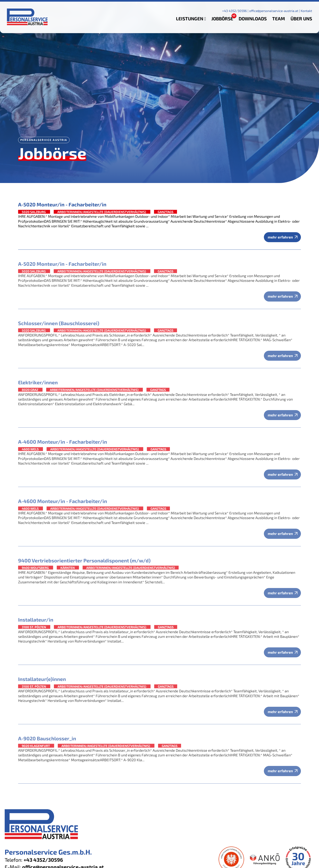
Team (279, 19)
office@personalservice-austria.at (274, 11)
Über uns (301, 19)
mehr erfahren (280, 237)
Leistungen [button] (191, 19)
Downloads (253, 19)
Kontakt (306, 11)
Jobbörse (222, 19)
